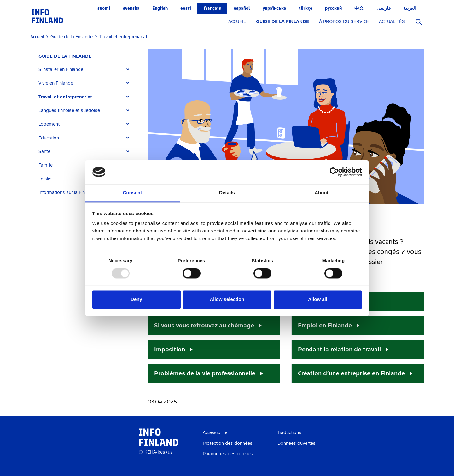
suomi (104, 8)
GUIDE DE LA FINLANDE (282, 22)
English (160, 8)
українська (274, 8)
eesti (186, 8)
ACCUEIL (237, 22)
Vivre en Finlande (56, 83)
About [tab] (322, 193)
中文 (359, 8)
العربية (410, 8)
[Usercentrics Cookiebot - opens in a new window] (334, 172)
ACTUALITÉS (392, 22)
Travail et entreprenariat (65, 97)
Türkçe (306, 8)
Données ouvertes (297, 443)
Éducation (49, 138)
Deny (136, 300)
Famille (46, 165)
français (212, 8)
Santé (44, 152)
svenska (131, 8)
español (242, 8)
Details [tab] (227, 193)
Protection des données (228, 443)
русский (333, 8)
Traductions (289, 433)
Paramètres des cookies (228, 454)
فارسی (384, 8)
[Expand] (128, 70)
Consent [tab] (133, 193)
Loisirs (45, 179)
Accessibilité (215, 433)
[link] (47, 16)
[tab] (87, 70)
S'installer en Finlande (61, 70)
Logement (49, 124)
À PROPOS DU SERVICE (344, 22)
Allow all (318, 300)
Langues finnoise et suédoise (69, 111)
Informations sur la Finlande (67, 193)
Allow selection (227, 300)
